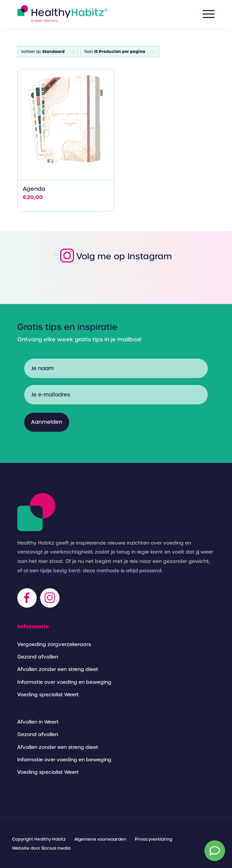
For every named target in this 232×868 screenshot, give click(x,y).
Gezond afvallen (38, 657)
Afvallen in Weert (38, 722)
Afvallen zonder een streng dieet (58, 669)
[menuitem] (39, 839)
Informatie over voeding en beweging (64, 682)
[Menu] (205, 14)
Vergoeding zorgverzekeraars (54, 644)
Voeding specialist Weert (48, 695)
